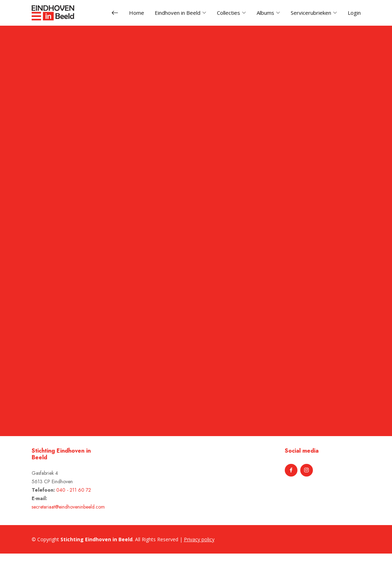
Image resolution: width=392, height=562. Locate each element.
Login (354, 13)
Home (137, 13)
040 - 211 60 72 (74, 490)
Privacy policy (199, 539)
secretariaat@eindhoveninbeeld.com (68, 507)
